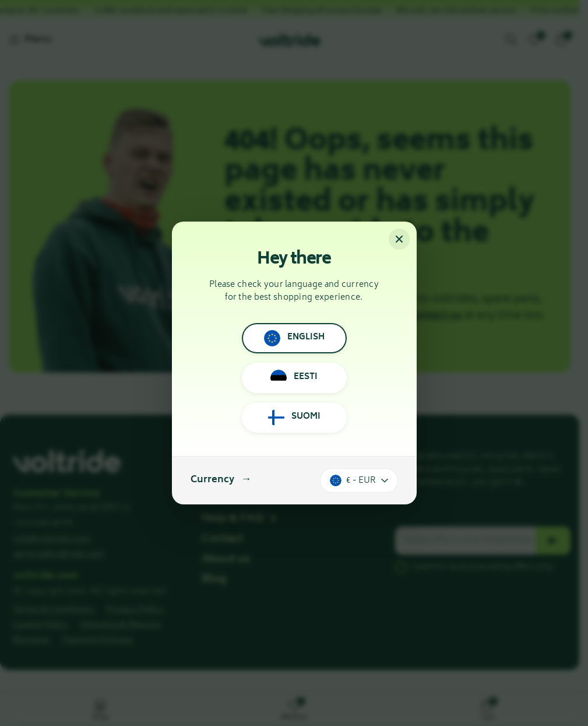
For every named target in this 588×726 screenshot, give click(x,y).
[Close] (399, 239)
